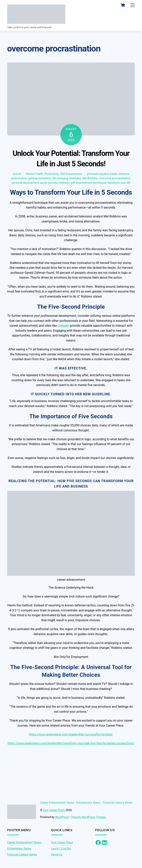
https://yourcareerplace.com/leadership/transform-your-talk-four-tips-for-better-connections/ (71, 743)
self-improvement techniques (88, 183)
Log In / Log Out (61, 849)
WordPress (62, 817)
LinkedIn (63, 326)
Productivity (52, 174)
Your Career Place (54, 810)
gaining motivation (40, 179)
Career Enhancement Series (57, 803)
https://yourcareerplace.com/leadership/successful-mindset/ (71, 734)
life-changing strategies (67, 179)
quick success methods (55, 183)
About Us (57, 855)
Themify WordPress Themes (88, 817)
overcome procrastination (115, 179)
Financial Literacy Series (118, 803)
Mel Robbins (90, 179)
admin (17, 174)
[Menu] (133, 5)
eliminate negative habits (102, 174)
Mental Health (35, 174)
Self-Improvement (71, 174)
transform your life (119, 183)
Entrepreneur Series (88, 803)
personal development (25, 183)
